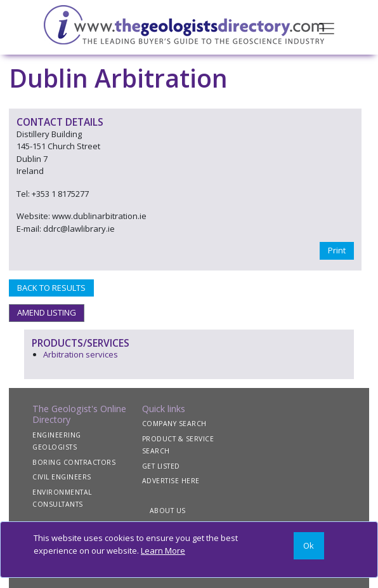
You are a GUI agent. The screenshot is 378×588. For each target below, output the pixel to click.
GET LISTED (161, 466)
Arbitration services (81, 354)
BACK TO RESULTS (51, 288)
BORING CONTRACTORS (74, 462)
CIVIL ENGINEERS (62, 477)
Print (337, 250)
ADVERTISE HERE (171, 481)
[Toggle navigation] (327, 27)
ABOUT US (168, 511)
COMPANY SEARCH (174, 424)
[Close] (309, 546)
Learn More (163, 551)
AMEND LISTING (47, 312)
